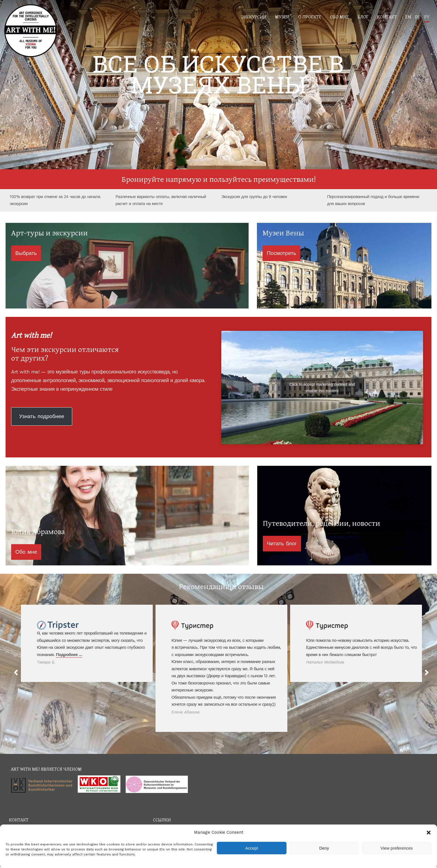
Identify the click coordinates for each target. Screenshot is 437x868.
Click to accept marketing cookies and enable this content (322, 388)
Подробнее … (69, 655)
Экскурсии (254, 17)
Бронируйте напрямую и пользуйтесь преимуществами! (219, 179)
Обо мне (339, 17)
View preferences (397, 848)
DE (418, 17)
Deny (324, 848)
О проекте (310, 17)
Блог (363, 17)
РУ (427, 17)
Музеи (282, 17)
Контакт (387, 17)
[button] (429, 833)
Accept (252, 848)
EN (408, 17)
